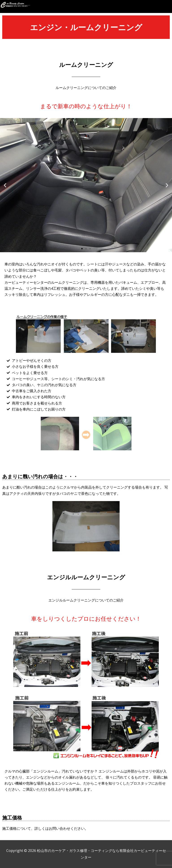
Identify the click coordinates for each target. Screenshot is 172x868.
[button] (168, 7)
